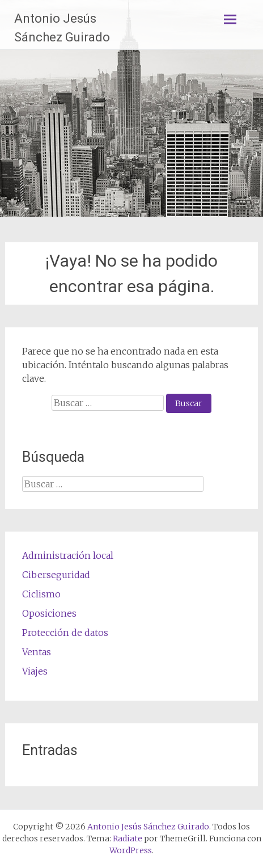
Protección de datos (65, 633)
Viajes (35, 671)
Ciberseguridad (56, 575)
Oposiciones (49, 613)
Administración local (68, 555)
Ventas (37, 652)
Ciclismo (41, 594)
